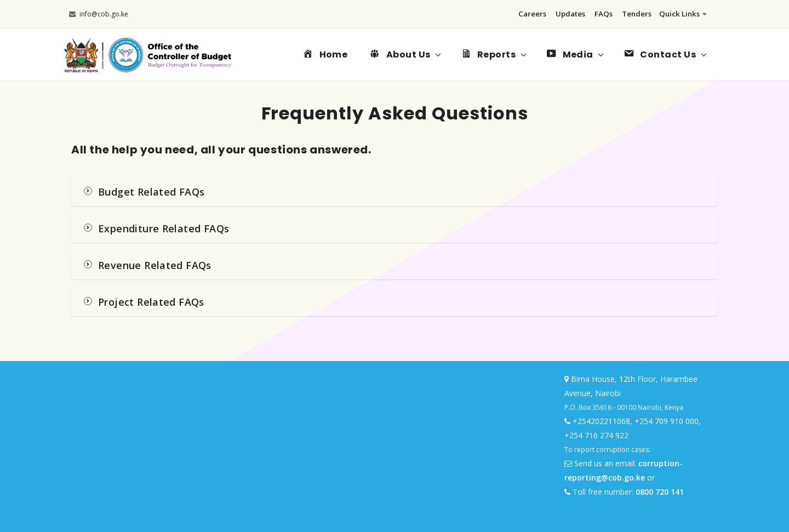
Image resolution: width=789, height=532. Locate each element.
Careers (532, 14)
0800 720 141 (660, 492)
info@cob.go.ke (99, 14)
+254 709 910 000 (667, 421)
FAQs (604, 14)
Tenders (637, 14)
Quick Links (683, 14)
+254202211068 (601, 421)
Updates (570, 14)
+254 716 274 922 (596, 435)
